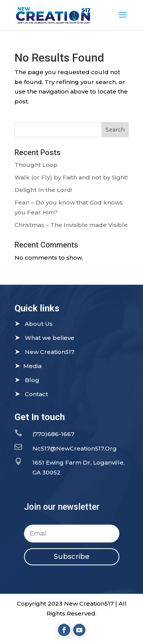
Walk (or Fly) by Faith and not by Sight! (71, 177)
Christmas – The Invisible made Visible (71, 225)
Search (115, 130)
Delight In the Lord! (43, 190)
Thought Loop (36, 165)
